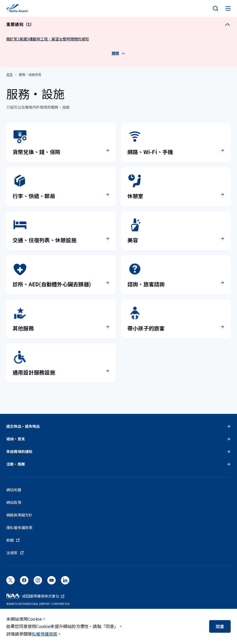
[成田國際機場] (17, 8)
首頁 (9, 74)
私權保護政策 (45, 634)
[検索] (215, 8)
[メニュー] (228, 8)
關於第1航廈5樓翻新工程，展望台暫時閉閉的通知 (48, 39)
